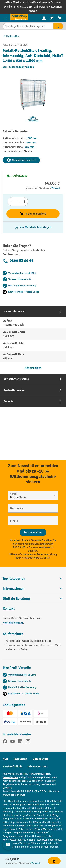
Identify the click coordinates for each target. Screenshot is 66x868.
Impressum (20, 759)
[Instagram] (28, 742)
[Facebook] (5, 742)
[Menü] (5, 18)
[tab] (33, 340)
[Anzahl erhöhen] (25, 202)
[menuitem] (44, 18)
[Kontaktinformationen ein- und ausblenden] (8, 845)
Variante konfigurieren (21, 160)
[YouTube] (12, 742)
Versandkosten (10, 777)
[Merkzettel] (52, 18)
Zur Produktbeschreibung (18, 67)
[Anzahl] (18, 202)
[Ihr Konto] (44, 18)
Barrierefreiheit (12, 767)
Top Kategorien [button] (33, 579)
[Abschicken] (33, 532)
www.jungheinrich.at (14, 795)
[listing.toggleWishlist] (33, 227)
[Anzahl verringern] (11, 202)
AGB (5, 759)
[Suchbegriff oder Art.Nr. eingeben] (28, 26)
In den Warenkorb (33, 214)
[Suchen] (58, 26)
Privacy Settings (38, 767)
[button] (33, 599)
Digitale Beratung (16, 599)
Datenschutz (40, 759)
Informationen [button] (33, 589)
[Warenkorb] (59, 18)
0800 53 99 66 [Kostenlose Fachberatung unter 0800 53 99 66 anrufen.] (18, 261)
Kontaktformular (13, 623)
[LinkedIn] (20, 742)
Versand (56, 188)
